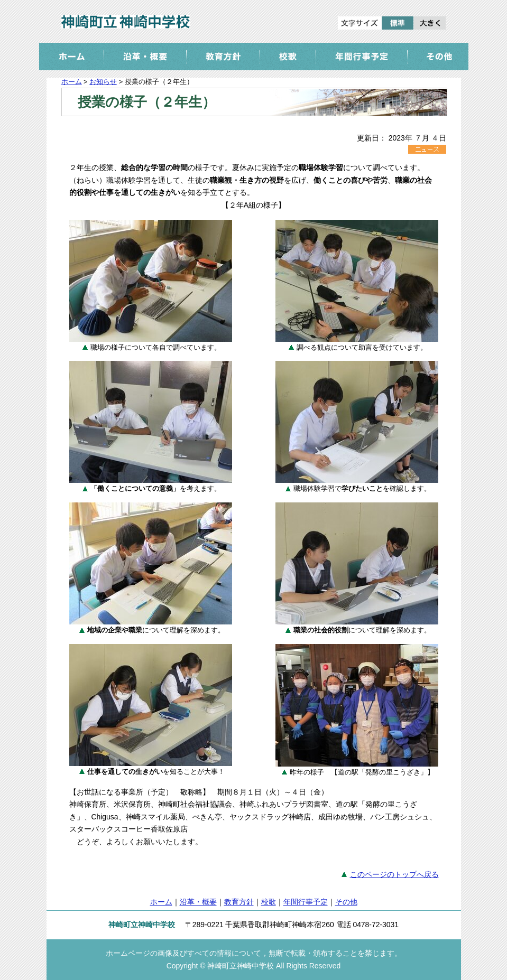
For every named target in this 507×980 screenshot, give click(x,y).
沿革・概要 (198, 902)
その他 (346, 902)
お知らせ (103, 82)
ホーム (72, 82)
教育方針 (239, 902)
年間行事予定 (306, 902)
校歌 (269, 902)
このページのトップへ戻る (394, 874)
